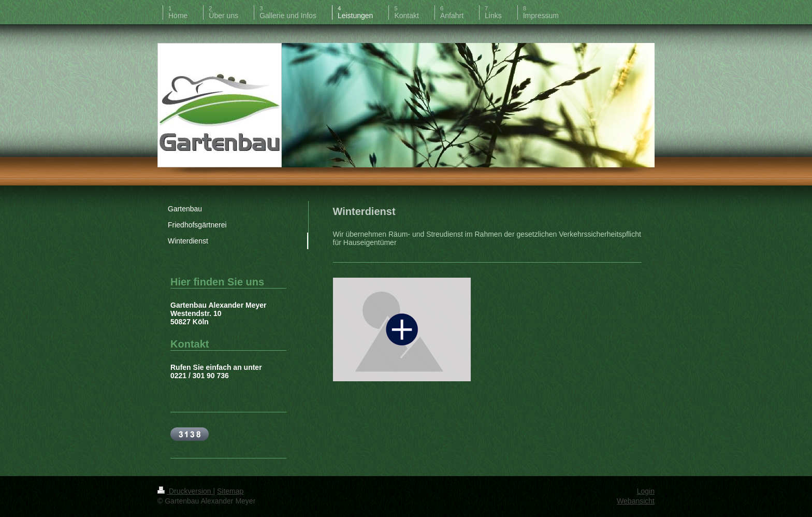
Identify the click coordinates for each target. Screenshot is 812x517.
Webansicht (636, 501)
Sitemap (230, 491)
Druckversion (185, 491)
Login (646, 491)
